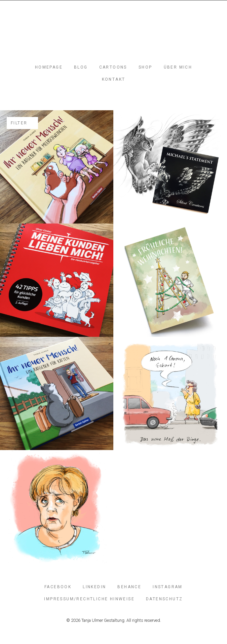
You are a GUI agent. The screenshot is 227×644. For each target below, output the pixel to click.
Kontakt (114, 79)
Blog (81, 67)
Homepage (49, 67)
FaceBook (58, 587)
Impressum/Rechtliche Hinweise (89, 599)
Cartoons (113, 67)
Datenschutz (164, 599)
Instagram (168, 587)
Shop (145, 67)
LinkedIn (94, 587)
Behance (129, 587)
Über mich (178, 67)
